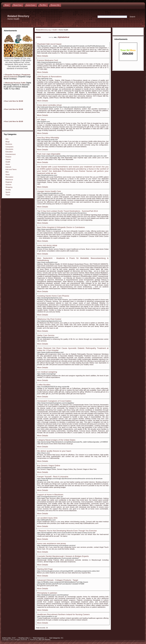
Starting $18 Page (45, 569)
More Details (43, 56)
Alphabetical (63, 37)
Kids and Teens (11, 169)
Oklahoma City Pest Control (49, 319)
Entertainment (11, 154)
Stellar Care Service (46, 335)
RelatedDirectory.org (43, 30)
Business (9, 144)
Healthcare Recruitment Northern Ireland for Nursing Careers (63, 614)
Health (8, 162)
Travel (8, 195)
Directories (9, 149)
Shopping (9, 187)
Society (8, 190)
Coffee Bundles (44, 385)
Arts (7, 139)
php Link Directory (44, 640)
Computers (9, 147)
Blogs (8, 142)
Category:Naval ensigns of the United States (56, 440)
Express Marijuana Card (48, 60)
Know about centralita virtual (49, 105)
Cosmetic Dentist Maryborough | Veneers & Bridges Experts (63, 556)
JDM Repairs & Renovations (49, 77)
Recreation (9, 177)
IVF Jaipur (42, 120)
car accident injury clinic (47, 518)
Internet (8, 167)
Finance (8, 157)
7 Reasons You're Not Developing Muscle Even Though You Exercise (67, 531)
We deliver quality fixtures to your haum (54, 451)
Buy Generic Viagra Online (49, 466)
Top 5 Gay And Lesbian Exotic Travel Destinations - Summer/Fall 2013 (67, 211)
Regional (9, 182)
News (8, 174)
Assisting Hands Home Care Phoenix (53, 296)
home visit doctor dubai (47, 245)
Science (8, 185)
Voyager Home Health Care (49, 191)
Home (8, 164)
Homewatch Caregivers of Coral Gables (54, 401)
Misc (7, 172)
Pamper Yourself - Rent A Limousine (53, 477)
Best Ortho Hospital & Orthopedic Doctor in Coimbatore (61, 227)
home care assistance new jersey (51, 543)
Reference (9, 180)
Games (8, 159)
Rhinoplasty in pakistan (47, 593)
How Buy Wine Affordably (48, 138)
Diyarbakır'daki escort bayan (49, 44)
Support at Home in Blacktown (50, 495)
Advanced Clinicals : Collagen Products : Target (58, 580)
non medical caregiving (47, 372)
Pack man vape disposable (49, 154)
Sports (8, 192)
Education (9, 152)
